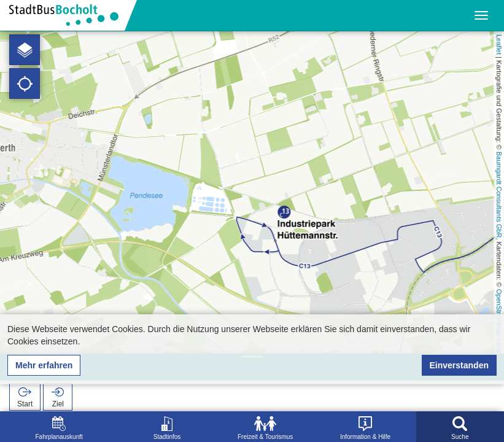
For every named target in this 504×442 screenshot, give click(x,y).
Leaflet (499, 45)
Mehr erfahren (44, 365)
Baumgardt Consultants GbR (499, 195)
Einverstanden (459, 365)
